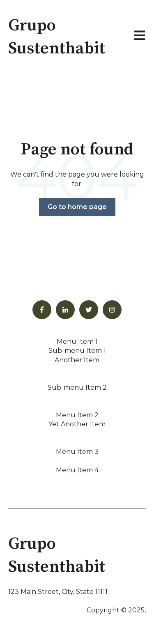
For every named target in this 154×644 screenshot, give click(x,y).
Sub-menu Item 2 (77, 388)
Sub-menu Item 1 (77, 351)
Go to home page (77, 207)
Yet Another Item (77, 424)
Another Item (77, 360)
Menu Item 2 (77, 415)
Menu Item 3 (77, 452)
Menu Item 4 (77, 470)
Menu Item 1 (77, 342)
